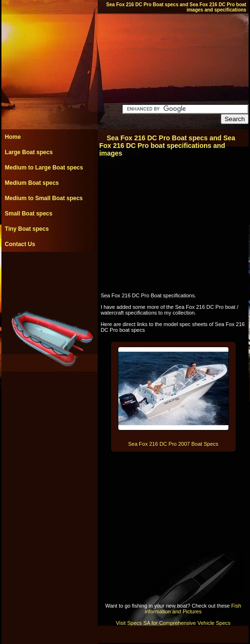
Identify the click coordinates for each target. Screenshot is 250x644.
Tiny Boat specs (27, 229)
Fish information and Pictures (193, 609)
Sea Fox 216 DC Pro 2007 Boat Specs (173, 444)
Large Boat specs (29, 152)
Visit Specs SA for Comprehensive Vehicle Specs (173, 623)
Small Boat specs (28, 214)
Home (13, 137)
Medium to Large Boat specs (44, 168)
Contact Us (20, 244)
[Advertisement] (49, 273)
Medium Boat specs (32, 183)
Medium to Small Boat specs (44, 198)
